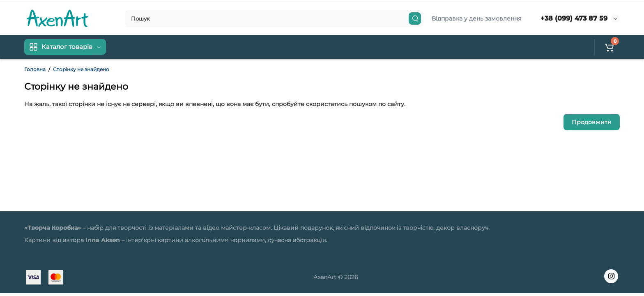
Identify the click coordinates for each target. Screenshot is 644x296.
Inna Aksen (103, 240)
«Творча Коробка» (53, 228)
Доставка (128, 47)
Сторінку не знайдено (81, 69)
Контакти (164, 47)
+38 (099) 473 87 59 (574, 18)
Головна (35, 69)
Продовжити (592, 122)
